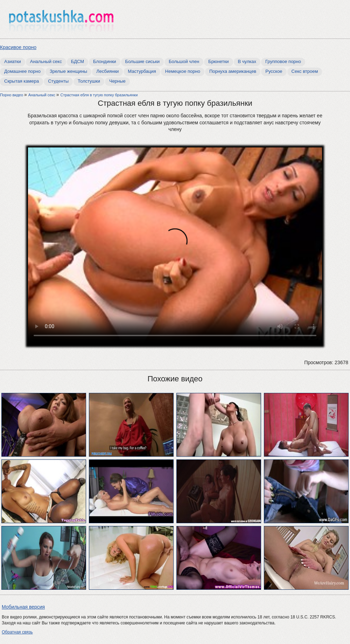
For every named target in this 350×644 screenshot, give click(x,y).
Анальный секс (46, 61)
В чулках (247, 61)
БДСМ (78, 61)
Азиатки (13, 61)
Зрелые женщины (68, 71)
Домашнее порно (22, 71)
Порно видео (12, 95)
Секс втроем (305, 71)
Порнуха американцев (233, 71)
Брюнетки (218, 61)
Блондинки (105, 61)
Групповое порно (283, 61)
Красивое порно (18, 47)
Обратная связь (17, 632)
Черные (117, 81)
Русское (274, 71)
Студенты (58, 81)
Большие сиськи (142, 61)
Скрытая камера (22, 81)
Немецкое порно (183, 71)
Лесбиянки (107, 71)
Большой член (184, 61)
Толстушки (89, 81)
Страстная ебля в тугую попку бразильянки (99, 95)
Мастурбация (142, 71)
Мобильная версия (23, 607)
